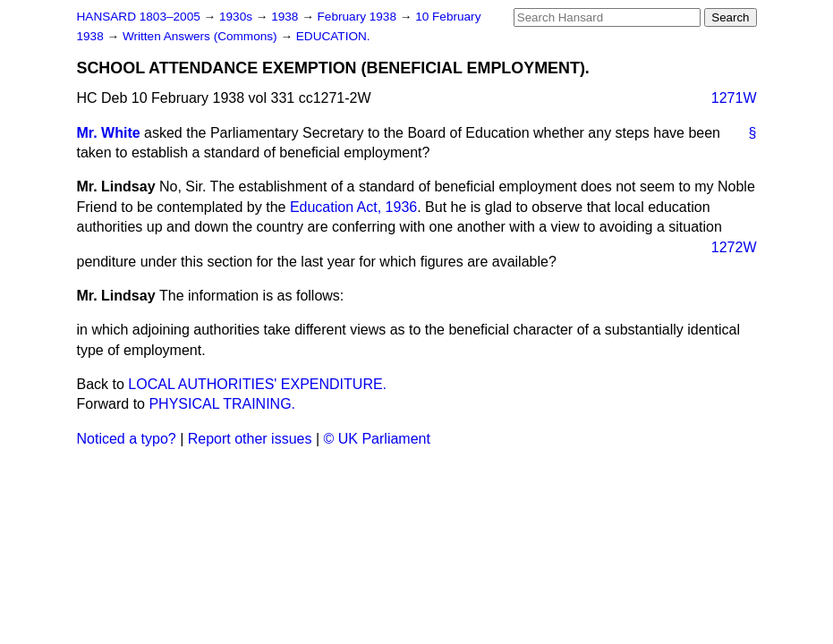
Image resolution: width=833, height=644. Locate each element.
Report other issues (250, 439)
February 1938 (359, 17)
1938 (286, 17)
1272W (734, 247)
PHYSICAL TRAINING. (222, 404)
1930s (238, 17)
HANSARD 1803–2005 (139, 17)
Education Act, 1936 (353, 207)
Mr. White (109, 133)
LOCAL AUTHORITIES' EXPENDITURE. (257, 384)
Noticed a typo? (127, 439)
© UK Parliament (377, 439)
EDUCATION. (333, 36)
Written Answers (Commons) (202, 36)
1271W (734, 98)
